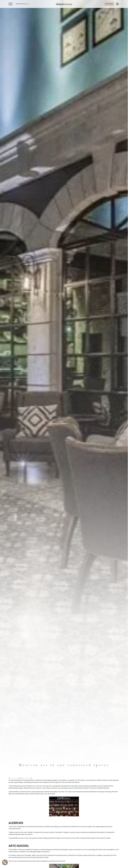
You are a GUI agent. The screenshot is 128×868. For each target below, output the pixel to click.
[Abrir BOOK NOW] (109, 4)
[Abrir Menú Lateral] (11, 4)
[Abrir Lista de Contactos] (5, 862)
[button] (23, 4)
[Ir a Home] (64, 4)
